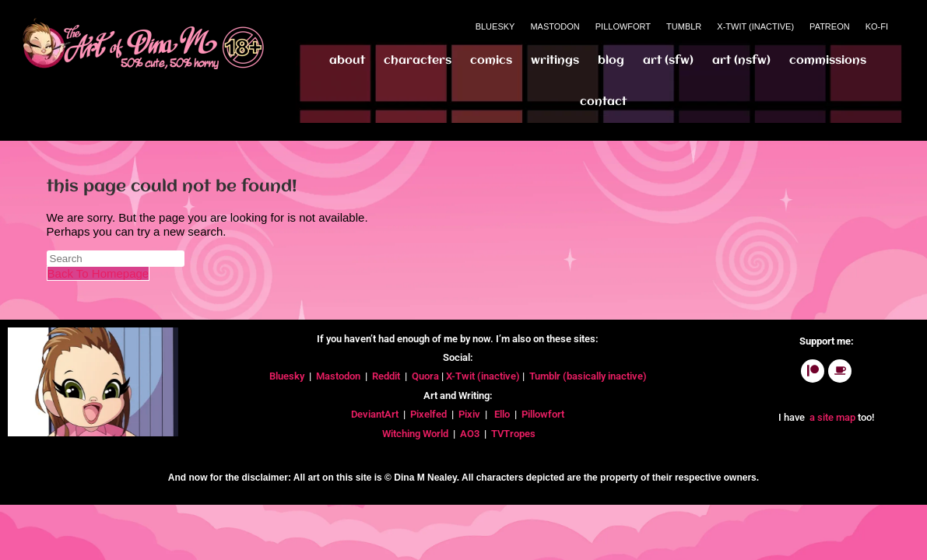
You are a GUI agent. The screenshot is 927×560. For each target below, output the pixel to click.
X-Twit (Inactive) (755, 26)
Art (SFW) (668, 61)
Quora (427, 376)
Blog (611, 61)
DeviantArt (376, 414)
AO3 (471, 434)
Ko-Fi (877, 26)
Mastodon (555, 26)
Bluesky (495, 26)
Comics (491, 61)
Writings (555, 61)
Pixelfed (428, 414)
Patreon (830, 26)
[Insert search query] (116, 259)
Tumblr (684, 26)
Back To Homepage (98, 273)
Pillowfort (623, 26)
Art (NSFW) (741, 61)
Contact (603, 102)
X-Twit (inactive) (484, 376)
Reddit (386, 376)
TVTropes (514, 434)
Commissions (828, 61)
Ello (502, 414)
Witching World (415, 434)
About (347, 61)
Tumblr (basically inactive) (588, 376)
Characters (418, 61)
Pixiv (469, 414)
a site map (831, 417)
